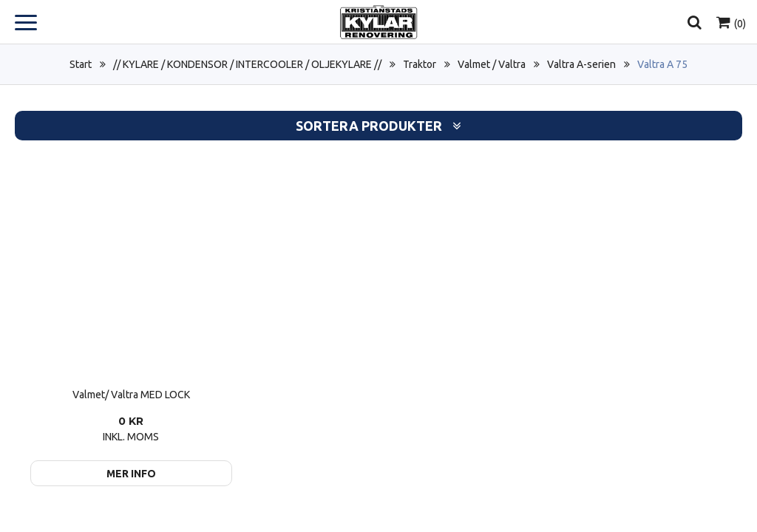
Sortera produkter (378, 126)
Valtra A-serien (581, 64)
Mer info (131, 474)
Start (81, 64)
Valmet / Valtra (492, 64)
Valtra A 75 (662, 64)
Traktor (420, 64)
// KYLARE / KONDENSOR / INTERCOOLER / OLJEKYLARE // (247, 64)
